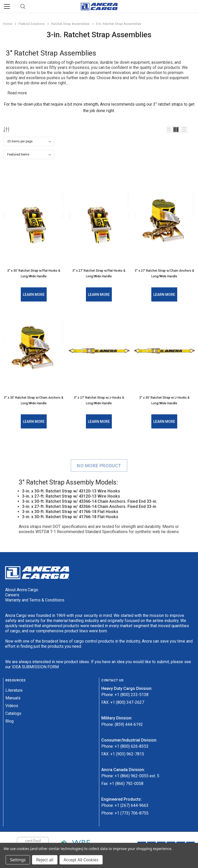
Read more (17, 93)
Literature (14, 690)
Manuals (13, 698)
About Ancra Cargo (22, 590)
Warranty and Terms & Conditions (35, 600)
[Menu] (7, 6)
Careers (12, 595)
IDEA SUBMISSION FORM (35, 667)
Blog (9, 721)
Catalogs (13, 713)
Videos (12, 705)
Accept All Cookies (81, 860)
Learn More (34, 295)
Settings (18, 860)
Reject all (45, 860)
